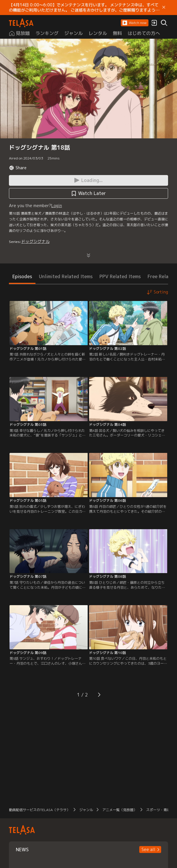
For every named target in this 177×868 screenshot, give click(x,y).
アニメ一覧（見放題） (120, 810)
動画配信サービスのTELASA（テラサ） (39, 810)
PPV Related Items (120, 276)
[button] (135, 23)
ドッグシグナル (35, 241)
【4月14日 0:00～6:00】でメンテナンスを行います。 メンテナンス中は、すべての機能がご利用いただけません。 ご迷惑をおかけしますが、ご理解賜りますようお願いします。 (84, 8)
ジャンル (86, 810)
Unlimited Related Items (66, 276)
